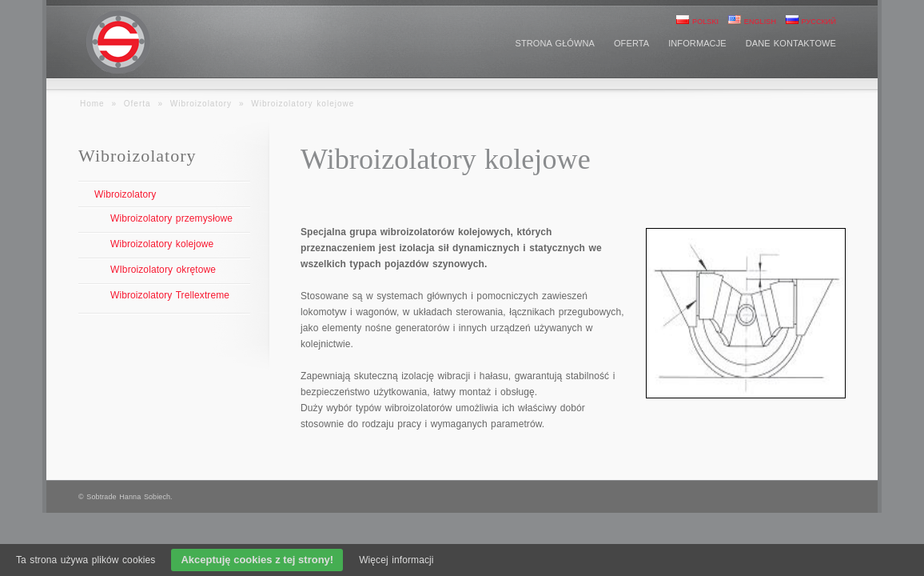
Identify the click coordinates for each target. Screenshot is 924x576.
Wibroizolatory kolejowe (162, 244)
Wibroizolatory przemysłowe (171, 218)
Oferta (137, 104)
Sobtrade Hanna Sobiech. (129, 497)
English (752, 22)
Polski (697, 22)
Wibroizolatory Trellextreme (170, 295)
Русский (811, 22)
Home (92, 104)
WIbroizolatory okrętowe (163, 270)
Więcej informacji (396, 560)
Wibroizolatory (201, 104)
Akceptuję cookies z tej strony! (257, 560)
